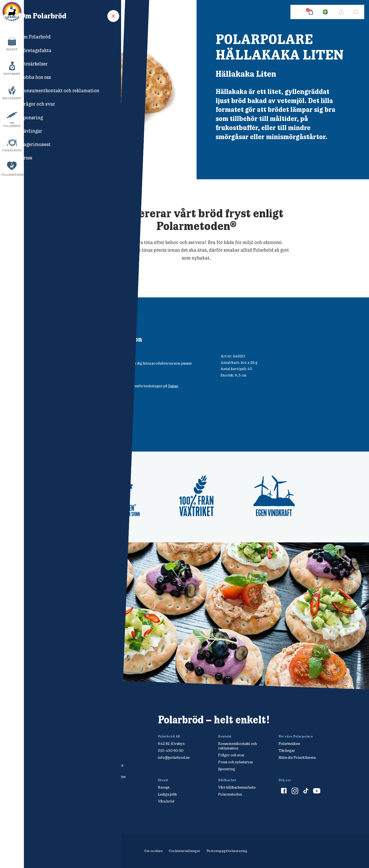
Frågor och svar (231, 755)
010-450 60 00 (171, 751)
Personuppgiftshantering (227, 851)
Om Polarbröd (12, 124)
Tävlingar (287, 751)
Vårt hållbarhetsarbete (237, 787)
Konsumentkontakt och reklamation (237, 746)
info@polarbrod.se (174, 757)
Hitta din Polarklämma (297, 757)
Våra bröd (166, 801)
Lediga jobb (167, 794)
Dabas (173, 386)
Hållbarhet (12, 98)
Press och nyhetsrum (235, 762)
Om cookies (153, 851)
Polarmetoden (230, 794)
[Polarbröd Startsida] (67, 725)
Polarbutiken (12, 175)
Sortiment (12, 74)
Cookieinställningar (185, 851)
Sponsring (227, 769)
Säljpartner (105, 363)
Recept (12, 49)
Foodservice (12, 150)
